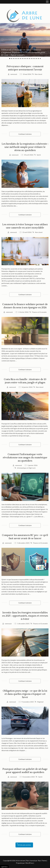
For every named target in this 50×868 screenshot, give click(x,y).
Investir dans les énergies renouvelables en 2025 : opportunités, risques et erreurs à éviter (25, 616)
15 (35, 59)
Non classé (38, 74)
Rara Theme (42, 861)
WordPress (29, 863)
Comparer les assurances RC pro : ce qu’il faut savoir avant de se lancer (25, 537)
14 (33, 59)
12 (29, 59)
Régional (40, 702)
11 (28, 59)
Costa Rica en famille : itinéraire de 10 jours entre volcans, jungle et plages (25, 381)
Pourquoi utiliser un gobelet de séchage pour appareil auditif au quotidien (25, 771)
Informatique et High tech (26, 468)
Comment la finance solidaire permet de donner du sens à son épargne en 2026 (25, 306)
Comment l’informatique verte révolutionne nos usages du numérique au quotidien (25, 458)
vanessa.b (14, 74)
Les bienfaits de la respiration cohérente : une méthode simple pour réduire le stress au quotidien (25, 147)
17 (38, 59)
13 (31, 59)
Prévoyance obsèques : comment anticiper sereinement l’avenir (25, 68)
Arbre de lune (20, 861)
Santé (39, 155)
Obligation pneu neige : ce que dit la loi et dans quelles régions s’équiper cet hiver (25, 694)
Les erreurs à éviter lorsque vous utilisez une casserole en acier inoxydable (25, 226)
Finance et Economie (39, 312)
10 (26, 59)
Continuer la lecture (25, 134)
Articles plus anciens (24, 845)
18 (40, 59)
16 (37, 59)
